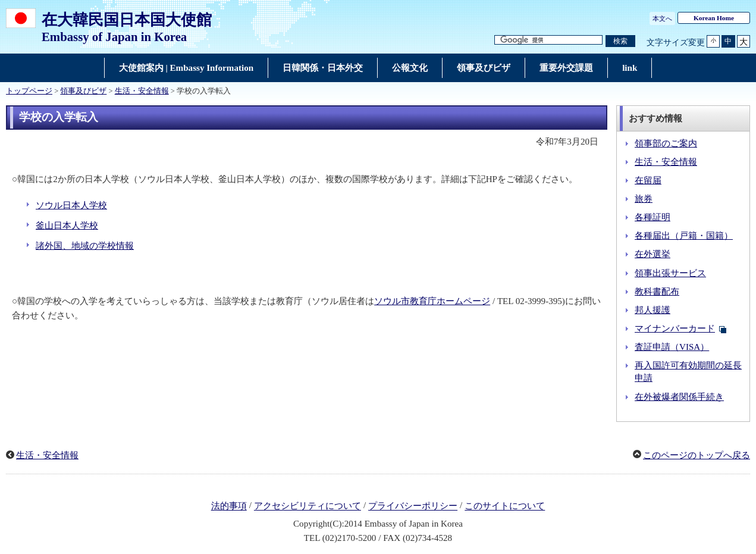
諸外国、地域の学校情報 (85, 246)
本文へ (662, 18)
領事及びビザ (83, 91)
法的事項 (229, 506)
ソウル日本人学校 (71, 205)
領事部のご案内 (666, 143)
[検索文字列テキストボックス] (548, 40)
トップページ (29, 91)
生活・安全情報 (142, 91)
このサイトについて (505, 506)
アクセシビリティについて (308, 506)
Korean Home (714, 18)
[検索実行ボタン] (620, 41)
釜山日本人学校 (67, 226)
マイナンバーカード (675, 328)
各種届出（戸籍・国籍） (684, 236)
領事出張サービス (670, 273)
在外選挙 (653, 254)
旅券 (644, 199)
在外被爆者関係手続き (679, 397)
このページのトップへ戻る (697, 455)
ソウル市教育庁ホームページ (432, 301)
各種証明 (653, 217)
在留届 (648, 180)
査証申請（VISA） (672, 347)
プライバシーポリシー (413, 506)
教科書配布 (657, 292)
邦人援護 (653, 310)
